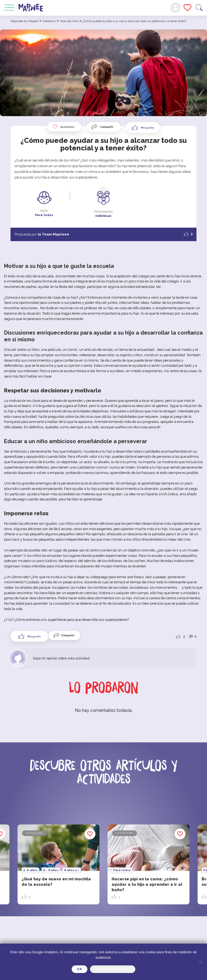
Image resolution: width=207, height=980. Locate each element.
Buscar (199, 8)
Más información (113, 969)
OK (79, 969)
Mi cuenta (175, 8)
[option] (149, 864)
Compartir (107, 127)
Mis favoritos (187, 8)
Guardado (63, 127)
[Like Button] (143, 127)
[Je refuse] (200, 962)
